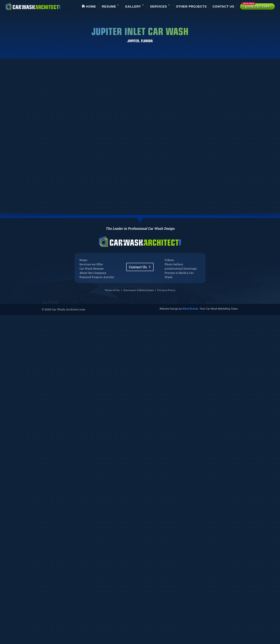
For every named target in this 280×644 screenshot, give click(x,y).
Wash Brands (190, 309)
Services (159, 6)
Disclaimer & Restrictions (139, 290)
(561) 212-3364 (256, 6)
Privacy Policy (166, 290)
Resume (109, 6)
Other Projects (191, 6)
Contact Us (223, 6)
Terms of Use (112, 290)
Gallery (133, 6)
